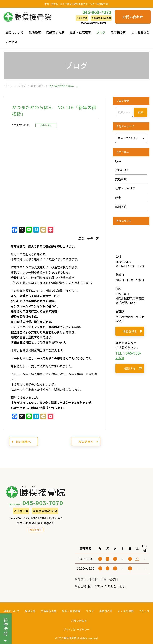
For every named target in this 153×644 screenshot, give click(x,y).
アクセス (11, 42)
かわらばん (46, 125)
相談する (133, 368)
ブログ (101, 32)
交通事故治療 (55, 32)
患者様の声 (118, 32)
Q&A (118, 161)
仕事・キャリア (125, 188)
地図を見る (132, 331)
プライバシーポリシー (76, 629)
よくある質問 (140, 32)
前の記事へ (21, 442)
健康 (118, 198)
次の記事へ (88, 442)
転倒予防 (121, 207)
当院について (14, 32)
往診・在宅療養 (80, 32)
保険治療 (35, 32)
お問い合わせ (133, 17)
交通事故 (121, 179)
